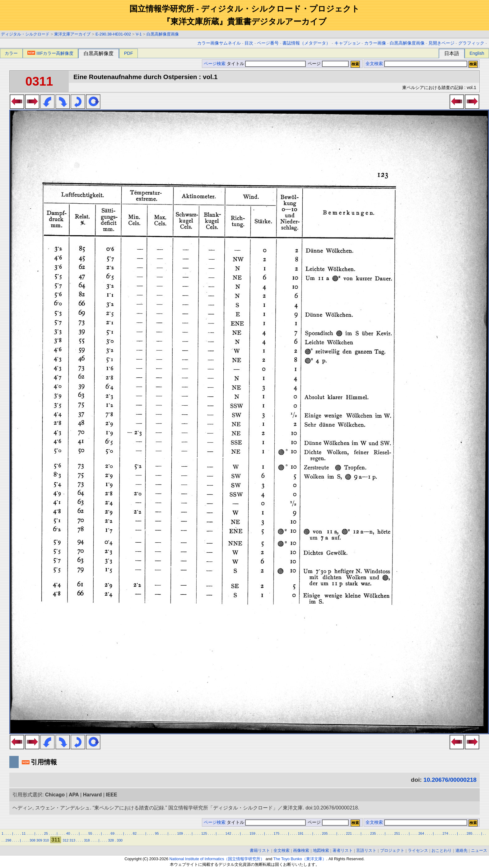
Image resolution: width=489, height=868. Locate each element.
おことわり (442, 850)
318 (87, 840)
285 (470, 833)
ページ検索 (215, 64)
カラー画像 (375, 43)
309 (39, 840)
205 (325, 833)
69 (112, 833)
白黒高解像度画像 (163, 34)
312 (65, 840)
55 (90, 833)
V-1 (139, 34)
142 (228, 833)
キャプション (347, 43)
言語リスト (366, 850)
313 (72, 840)
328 (111, 840)
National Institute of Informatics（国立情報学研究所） (217, 859)
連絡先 (461, 850)
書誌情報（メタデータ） (306, 43)
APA (74, 795)
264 (421, 833)
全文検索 (374, 64)
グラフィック (471, 43)
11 (24, 833)
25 (46, 833)
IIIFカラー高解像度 (50, 53)
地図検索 (321, 850)
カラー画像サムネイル (219, 43)
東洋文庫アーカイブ (72, 34)
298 (8, 840)
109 (180, 833)
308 (33, 840)
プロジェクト (392, 850)
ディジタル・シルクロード (25, 34)
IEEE (111, 795)
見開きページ (441, 43)
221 (349, 833)
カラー (11, 53)
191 (301, 833)
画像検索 (301, 850)
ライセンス (418, 850)
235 (373, 833)
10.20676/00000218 (450, 780)
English (477, 53)
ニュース (479, 850)
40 (68, 833)
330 (120, 840)
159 (252, 833)
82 (135, 833)
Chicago (55, 795)
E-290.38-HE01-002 (113, 34)
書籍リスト (260, 850)
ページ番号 (268, 43)
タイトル (266, 64)
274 (445, 833)
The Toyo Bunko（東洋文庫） (300, 859)
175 (277, 833)
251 (397, 833)
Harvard (92, 795)
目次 (249, 43)
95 (157, 833)
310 (46, 840)
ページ (328, 64)
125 (204, 833)
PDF (129, 53)
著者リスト (343, 850)
